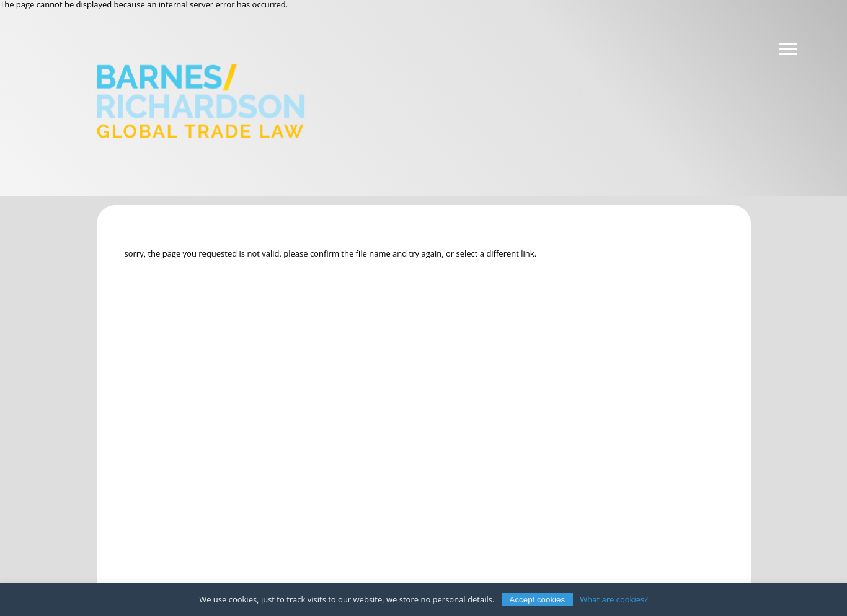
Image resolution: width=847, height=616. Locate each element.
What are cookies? (614, 599)
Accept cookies (538, 600)
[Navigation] (788, 50)
